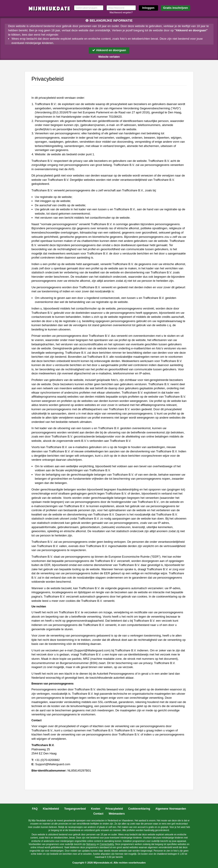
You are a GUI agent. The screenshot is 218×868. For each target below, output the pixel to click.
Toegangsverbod (75, 809)
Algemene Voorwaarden (171, 809)
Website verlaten (109, 57)
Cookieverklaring (139, 809)
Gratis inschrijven (176, 8)
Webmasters (117, 814)
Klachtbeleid (51, 809)
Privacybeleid (114, 809)
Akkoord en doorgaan (109, 50)
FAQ (35, 809)
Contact (98, 814)
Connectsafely (107, 844)
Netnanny (91, 844)
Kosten (96, 809)
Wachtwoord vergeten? (121, 13)
